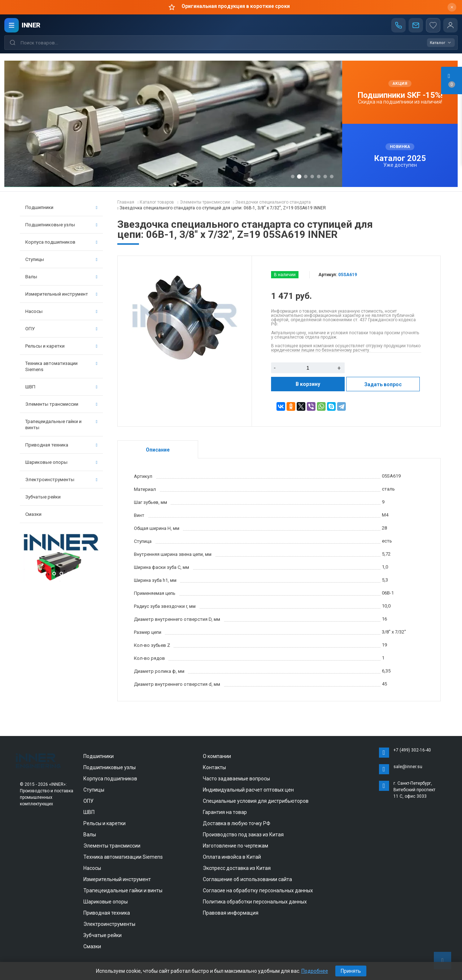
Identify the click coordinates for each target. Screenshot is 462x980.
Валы (61, 277)
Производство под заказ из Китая (243, 835)
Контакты (214, 767)
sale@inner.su (408, 767)
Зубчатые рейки (43, 497)
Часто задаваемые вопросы (236, 779)
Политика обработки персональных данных (255, 902)
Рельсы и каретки (61, 346)
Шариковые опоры (61, 462)
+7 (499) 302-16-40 (412, 750)
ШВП (61, 387)
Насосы (61, 311)
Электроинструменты (61, 480)
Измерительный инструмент (61, 294)
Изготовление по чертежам (236, 846)
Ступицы (61, 259)
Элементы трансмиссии (61, 404)
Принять (351, 971)
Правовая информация (231, 913)
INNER (31, 25)
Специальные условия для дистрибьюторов (256, 801)
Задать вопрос (383, 384)
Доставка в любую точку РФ (237, 823)
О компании (217, 756)
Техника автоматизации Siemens (61, 366)
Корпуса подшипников (61, 242)
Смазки (33, 514)
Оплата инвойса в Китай (232, 857)
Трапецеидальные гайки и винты (61, 424)
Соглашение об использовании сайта (247, 879)
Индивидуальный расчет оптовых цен (248, 790)
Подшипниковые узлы (61, 225)
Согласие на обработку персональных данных (258, 890)
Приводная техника (61, 445)
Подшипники (61, 207)
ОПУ (61, 329)
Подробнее (315, 971)
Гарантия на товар (225, 812)
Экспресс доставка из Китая (237, 868)
